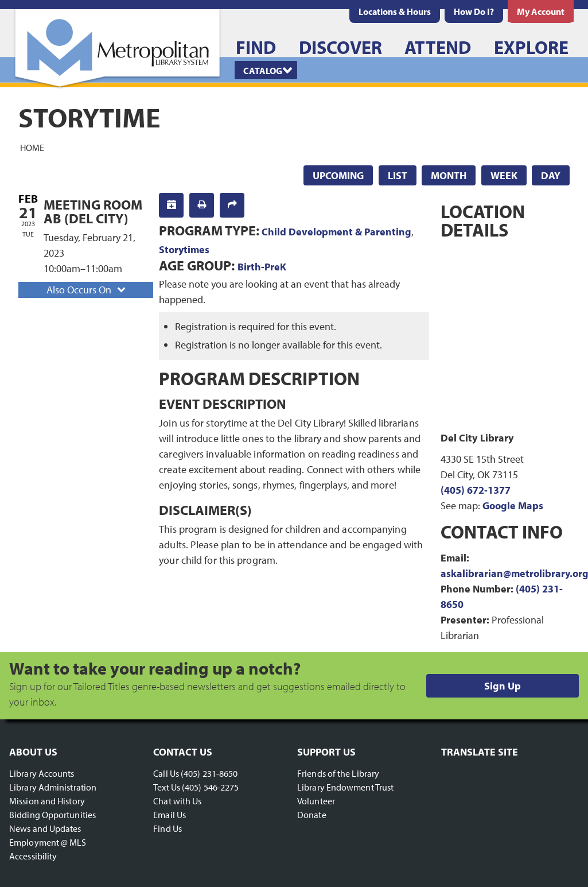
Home (32, 147)
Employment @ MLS (48, 842)
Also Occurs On (87, 290)
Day (551, 175)
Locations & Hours (395, 11)
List (398, 175)
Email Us (170, 815)
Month (449, 175)
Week (504, 175)
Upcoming (338, 175)
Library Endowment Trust (345, 787)
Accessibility (33, 856)
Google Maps (513, 506)
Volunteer (316, 801)
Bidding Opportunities (52, 815)
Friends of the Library (338, 773)
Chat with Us (177, 801)
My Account (541, 11)
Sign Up (503, 686)
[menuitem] (395, 11)
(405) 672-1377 (476, 490)
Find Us (168, 828)
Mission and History (47, 801)
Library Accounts (42, 773)
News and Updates (45, 828)
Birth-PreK (262, 267)
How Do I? (474, 11)
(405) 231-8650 (209, 773)
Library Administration (53, 787)
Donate (312, 815)
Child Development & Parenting (336, 232)
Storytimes (184, 249)
